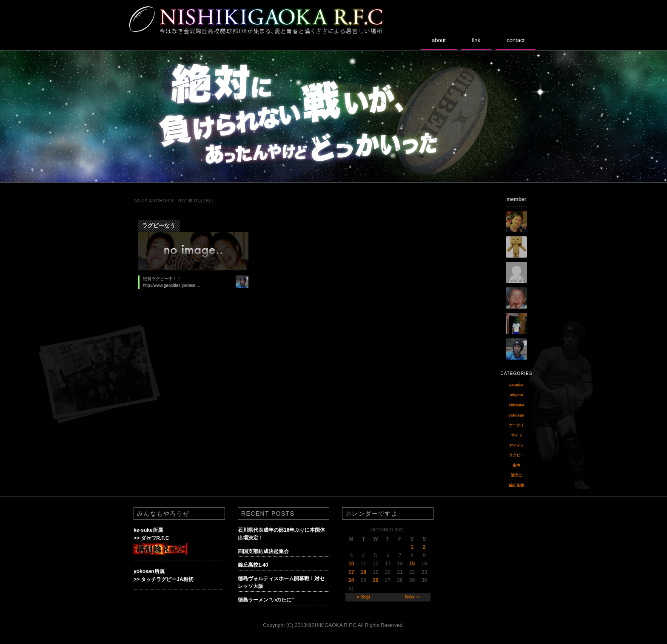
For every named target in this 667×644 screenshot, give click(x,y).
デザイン (516, 445)
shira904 (517, 405)
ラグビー (516, 455)
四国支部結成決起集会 (263, 551)
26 (375, 580)
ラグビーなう (159, 226)
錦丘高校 (516, 485)
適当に (517, 475)
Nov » (412, 597)
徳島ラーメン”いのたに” (266, 600)
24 (351, 580)
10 (351, 564)
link (476, 40)
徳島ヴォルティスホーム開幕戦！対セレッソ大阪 (281, 582)
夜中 (516, 465)
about (439, 40)
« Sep (363, 597)
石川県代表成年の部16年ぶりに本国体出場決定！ (281, 534)
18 (363, 572)
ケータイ (516, 425)
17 (351, 572)
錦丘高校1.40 (253, 565)
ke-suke (516, 385)
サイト (517, 435)
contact (516, 40)
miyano (516, 395)
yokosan (517, 415)
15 (412, 564)
